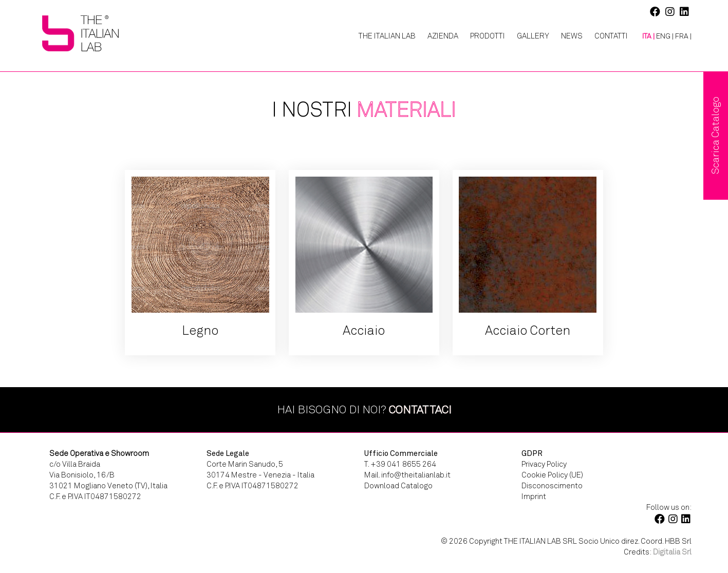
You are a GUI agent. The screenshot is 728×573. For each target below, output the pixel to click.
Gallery (533, 36)
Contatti (611, 36)
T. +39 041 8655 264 (400, 464)
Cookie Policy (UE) (552, 475)
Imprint (534, 496)
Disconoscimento (552, 486)
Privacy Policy (544, 464)
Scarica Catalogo (715, 136)
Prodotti (488, 36)
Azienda (443, 36)
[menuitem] (645, 36)
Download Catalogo (398, 486)
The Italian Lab (387, 36)
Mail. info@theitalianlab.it (407, 475)
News (572, 36)
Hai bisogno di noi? (364, 409)
